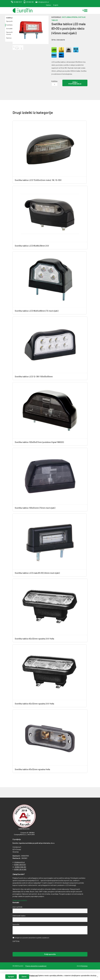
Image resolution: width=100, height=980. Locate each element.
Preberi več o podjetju (20, 900)
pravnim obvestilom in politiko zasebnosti (36, 938)
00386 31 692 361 (20, 867)
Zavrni (24, 976)
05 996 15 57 (18, 2)
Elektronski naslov (19, 916)
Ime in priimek (17, 907)
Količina (54, 81)
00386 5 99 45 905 (20, 869)
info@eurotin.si (44, 2)
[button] (86, 10)
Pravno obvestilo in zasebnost (36, 966)
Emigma (85, 966)
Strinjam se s (32, 938)
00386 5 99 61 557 (20, 865)
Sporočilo (16, 924)
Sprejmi (11, 976)
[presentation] (28, 947)
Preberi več (34, 975)
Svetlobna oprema (70, 17)
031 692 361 (30, 2)
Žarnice (9, 38)
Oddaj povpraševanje (75, 83)
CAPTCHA (16, 941)
